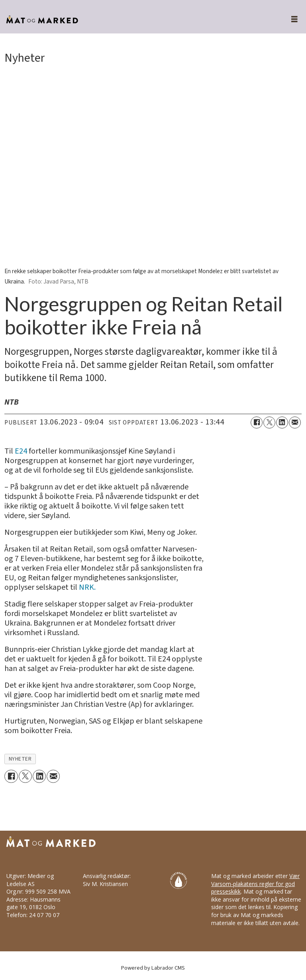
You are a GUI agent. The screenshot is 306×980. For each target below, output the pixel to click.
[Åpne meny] (290, 20)
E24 (21, 451)
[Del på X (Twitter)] (269, 423)
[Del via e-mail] (295, 423)
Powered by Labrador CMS (153, 968)
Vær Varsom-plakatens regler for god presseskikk (255, 884)
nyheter (20, 759)
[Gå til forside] (137, 20)
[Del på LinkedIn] (282, 423)
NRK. (87, 587)
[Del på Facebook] (257, 423)
